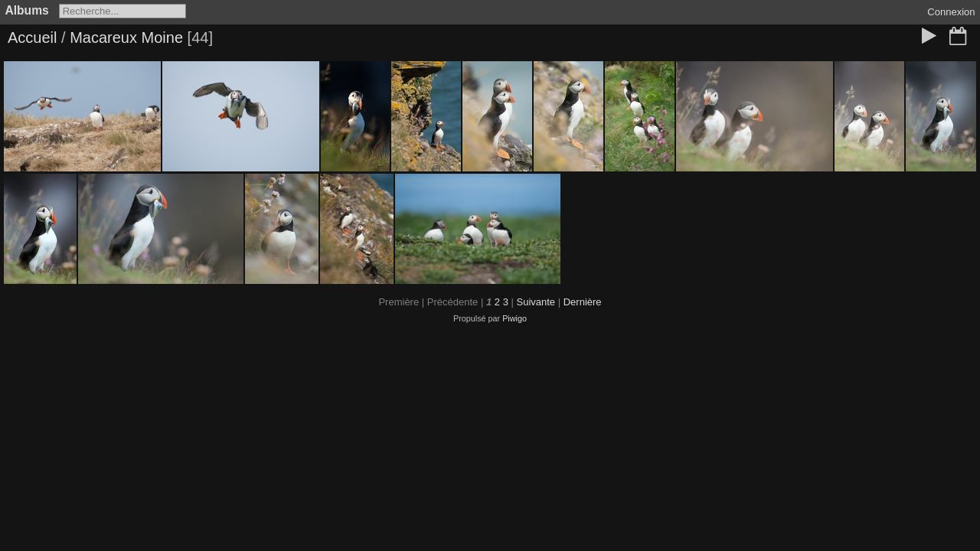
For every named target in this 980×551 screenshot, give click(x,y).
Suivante (536, 302)
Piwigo (514, 318)
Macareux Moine (126, 37)
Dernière (583, 302)
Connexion (951, 12)
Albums (27, 10)
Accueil (32, 37)
